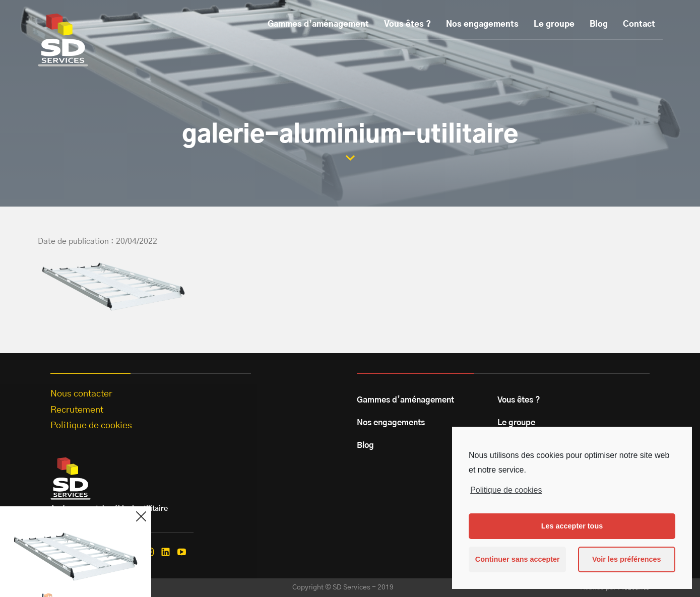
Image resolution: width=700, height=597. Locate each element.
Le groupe (554, 24)
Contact (639, 24)
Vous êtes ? (407, 24)
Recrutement (77, 410)
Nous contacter (81, 394)
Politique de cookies (506, 490)
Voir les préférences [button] (627, 559)
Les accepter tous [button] (572, 526)
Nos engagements (482, 24)
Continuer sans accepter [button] (518, 559)
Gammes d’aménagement (318, 24)
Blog (599, 24)
